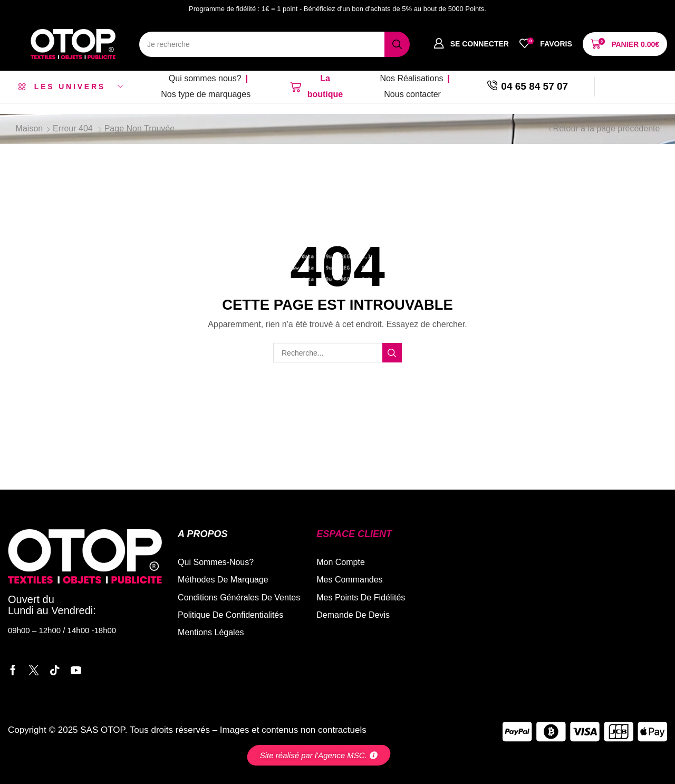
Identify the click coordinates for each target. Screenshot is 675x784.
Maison (30, 128)
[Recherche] (397, 44)
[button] (471, 44)
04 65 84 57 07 (534, 86)
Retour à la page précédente (607, 128)
